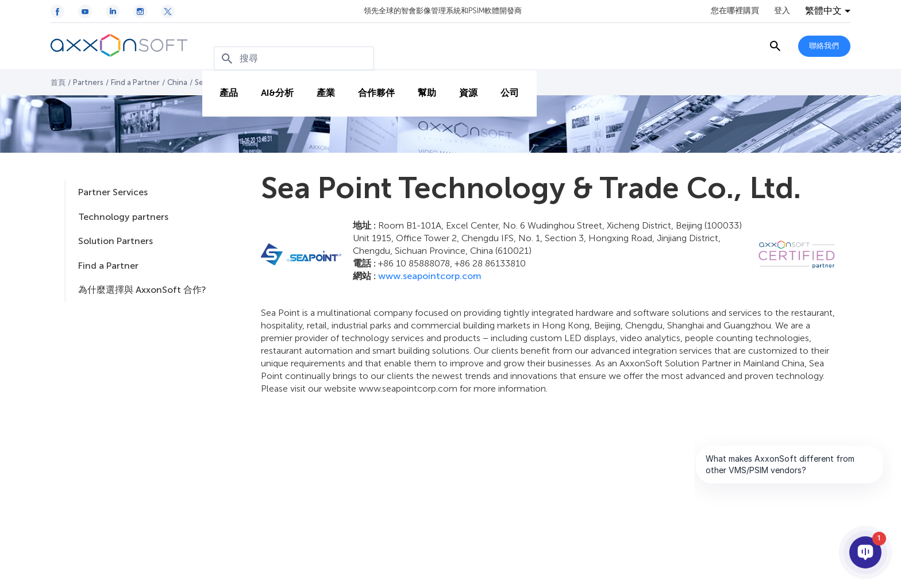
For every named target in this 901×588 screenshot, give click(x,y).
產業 (320, 81)
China (177, 82)
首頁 (58, 82)
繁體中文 (823, 11)
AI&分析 (272, 81)
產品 (223, 81)
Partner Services (113, 192)
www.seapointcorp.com (430, 276)
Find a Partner (135, 82)
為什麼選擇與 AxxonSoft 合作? (142, 290)
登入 (782, 11)
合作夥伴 (371, 81)
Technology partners (123, 217)
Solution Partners (115, 241)
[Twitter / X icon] (168, 11)
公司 (504, 81)
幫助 (421, 81)
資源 (463, 81)
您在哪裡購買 (735, 11)
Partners (88, 82)
